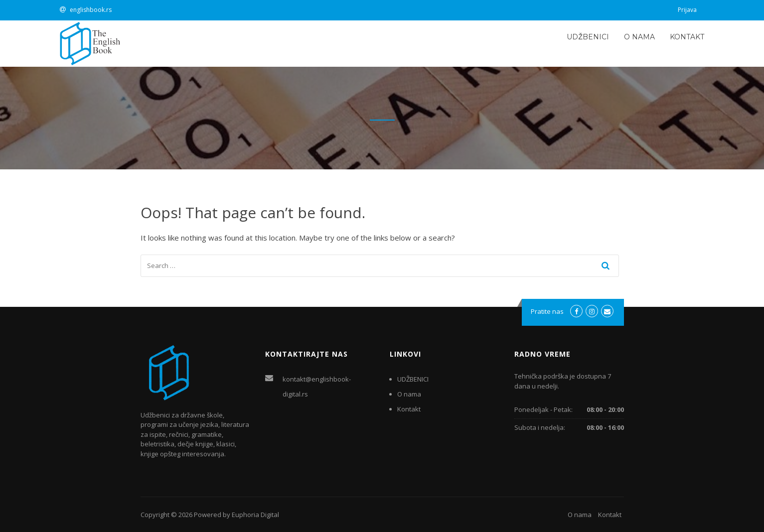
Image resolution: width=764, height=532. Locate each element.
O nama (639, 37)
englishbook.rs (91, 10)
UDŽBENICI (588, 37)
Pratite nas (547, 311)
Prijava (687, 10)
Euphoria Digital (255, 515)
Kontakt (687, 37)
